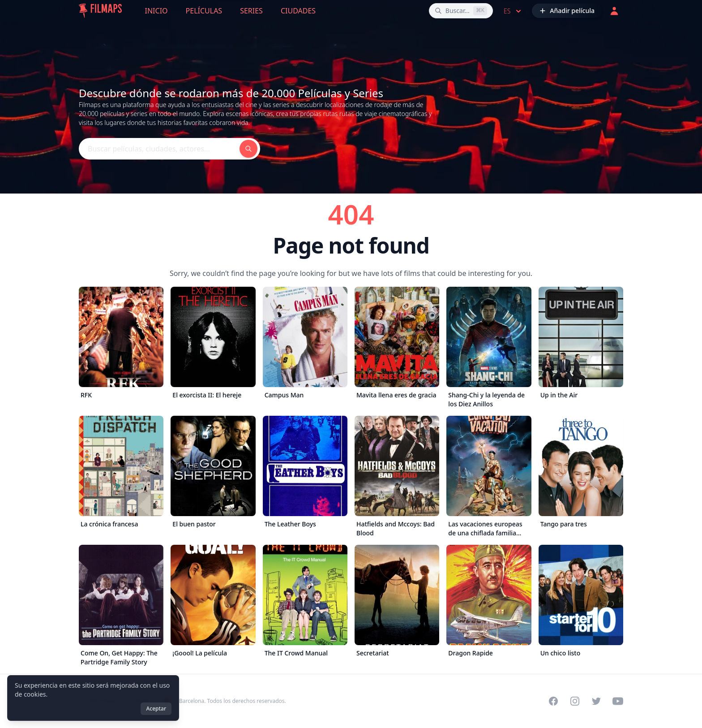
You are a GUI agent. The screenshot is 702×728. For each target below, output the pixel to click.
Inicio (156, 11)
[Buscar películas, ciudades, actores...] (461, 11)
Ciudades (298, 11)
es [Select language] (513, 11)
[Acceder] (614, 11)
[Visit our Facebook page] (553, 701)
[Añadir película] (567, 11)
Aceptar (156, 709)
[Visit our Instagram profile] (575, 701)
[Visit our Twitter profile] (596, 701)
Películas (204, 11)
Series (251, 11)
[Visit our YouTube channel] (618, 701)
